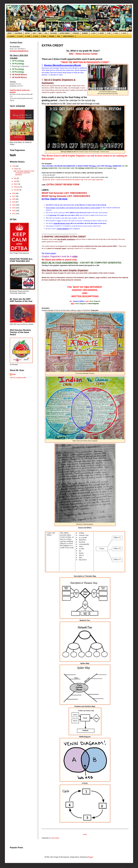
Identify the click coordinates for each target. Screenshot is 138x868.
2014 (14, 205)
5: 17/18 (20, 36)
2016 (14, 199)
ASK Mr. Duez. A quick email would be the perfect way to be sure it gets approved (74, 180)
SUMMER (85, 33)
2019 (14, 166)
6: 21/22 (36, 36)
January (17, 190)
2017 (14, 196)
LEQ (46, 33)
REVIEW (52, 36)
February (17, 187)
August (16, 169)
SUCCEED (53, 33)
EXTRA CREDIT (65, 33)
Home (85, 834)
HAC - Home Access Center (83, 54)
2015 (14, 202)
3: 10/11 (116, 33)
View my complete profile (18, 378)
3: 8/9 (109, 33)
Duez (14, 374)
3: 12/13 (124, 33)
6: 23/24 (44, 36)
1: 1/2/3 (93, 33)
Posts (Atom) (55, 838)
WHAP (10, 33)
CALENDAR (18, 33)
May (15, 178)
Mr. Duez (72, 221)
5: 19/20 (28, 36)
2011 (14, 214)
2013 (14, 208)
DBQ (40, 33)
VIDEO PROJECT (69, 36)
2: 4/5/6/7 (101, 33)
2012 (14, 211)
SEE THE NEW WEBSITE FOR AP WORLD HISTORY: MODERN (24, 173)
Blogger (90, 857)
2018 (14, 193)
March (16, 184)
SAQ (34, 33)
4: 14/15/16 (11, 36)
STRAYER (76, 33)
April (16, 181)
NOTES (27, 33)
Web (59, 36)
